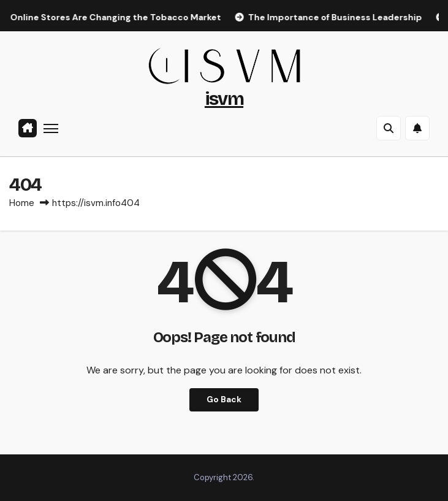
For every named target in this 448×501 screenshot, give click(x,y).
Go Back (224, 400)
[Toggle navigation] (51, 128)
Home (22, 203)
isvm (224, 99)
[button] (389, 128)
